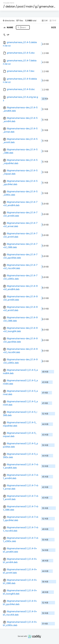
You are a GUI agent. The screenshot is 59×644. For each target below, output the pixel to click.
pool (20, 6)
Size (54, 27)
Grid (53, 20)
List (45, 20)
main (29, 6)
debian (10, 6)
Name (10, 27)
